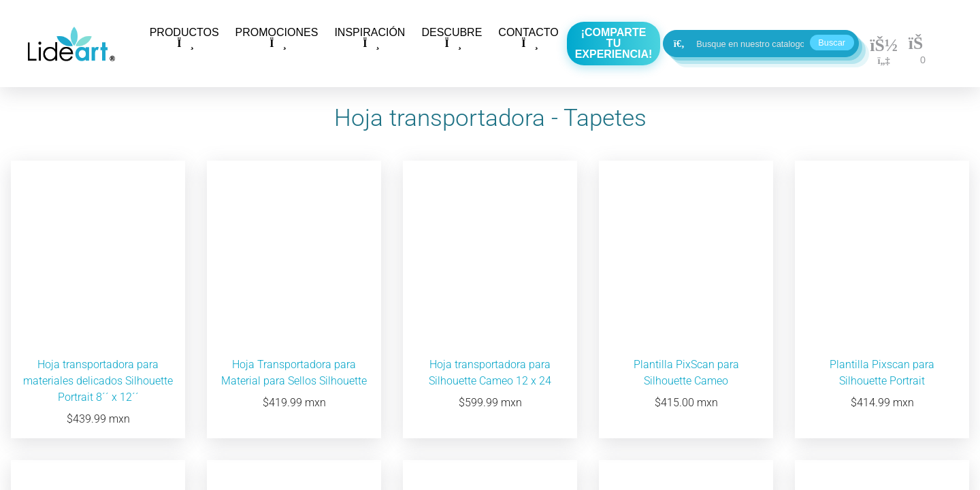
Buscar (832, 43)
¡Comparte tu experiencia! (614, 43)
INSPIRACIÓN (370, 38)
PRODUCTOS (184, 38)
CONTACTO (528, 38)
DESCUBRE (452, 38)
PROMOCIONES (277, 38)
